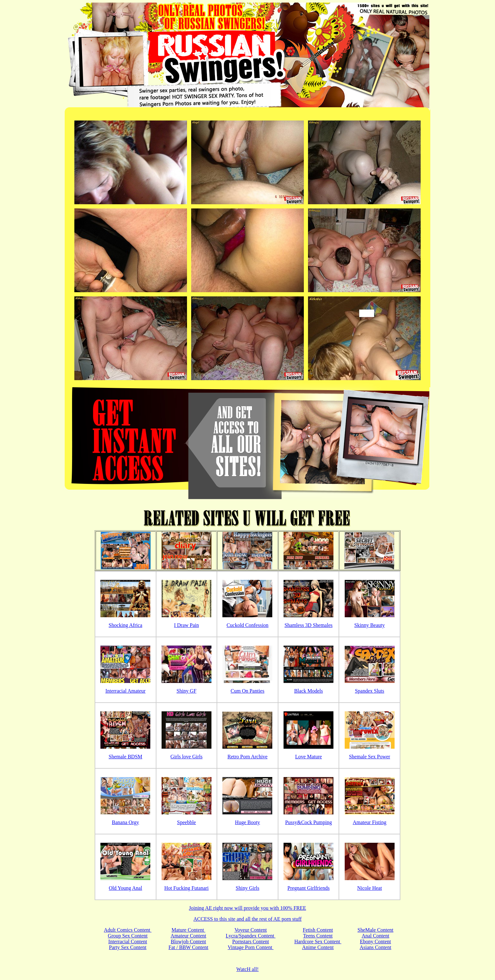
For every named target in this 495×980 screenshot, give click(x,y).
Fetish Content (318, 930)
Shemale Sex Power (369, 757)
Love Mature (308, 757)
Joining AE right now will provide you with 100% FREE (247, 908)
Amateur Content (188, 936)
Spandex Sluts (370, 691)
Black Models (308, 691)
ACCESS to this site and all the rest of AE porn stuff (247, 919)
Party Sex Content (128, 947)
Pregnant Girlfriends (308, 888)
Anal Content (376, 936)
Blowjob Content (189, 942)
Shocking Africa (126, 625)
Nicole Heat (370, 888)
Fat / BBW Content (189, 947)
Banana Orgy (126, 822)
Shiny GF (186, 691)
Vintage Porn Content (251, 947)
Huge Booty (247, 822)
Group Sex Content (128, 936)
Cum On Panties (248, 691)
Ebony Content (375, 942)
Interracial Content (128, 942)
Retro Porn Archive (247, 757)
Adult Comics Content (128, 930)
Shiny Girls (247, 888)
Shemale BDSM (126, 757)
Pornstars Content (251, 942)
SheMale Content (376, 930)
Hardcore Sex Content (318, 942)
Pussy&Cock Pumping (308, 822)
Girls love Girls (187, 757)
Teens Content (318, 936)
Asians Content (375, 947)
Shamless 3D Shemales (308, 625)
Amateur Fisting (369, 822)
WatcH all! (247, 969)
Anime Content (318, 947)
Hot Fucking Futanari (187, 888)
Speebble (187, 822)
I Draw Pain (187, 625)
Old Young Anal (126, 888)
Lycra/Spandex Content (251, 936)
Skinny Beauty (370, 625)
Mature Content (188, 930)
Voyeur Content (251, 930)
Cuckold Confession (247, 625)
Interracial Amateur (125, 691)
